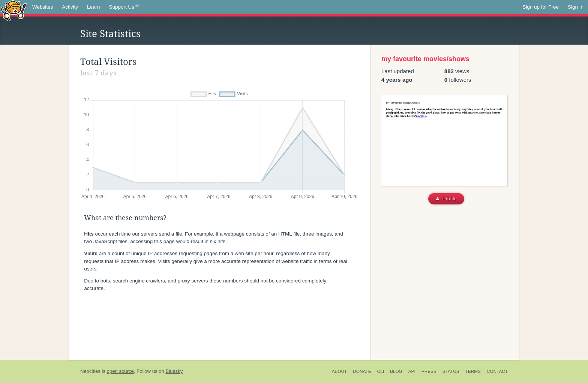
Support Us (124, 7)
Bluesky (174, 371)
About (340, 371)
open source (120, 371)
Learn (94, 7)
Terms (473, 371)
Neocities (90, 371)
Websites (43, 7)
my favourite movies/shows (425, 59)
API (412, 371)
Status (451, 371)
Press (429, 371)
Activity (70, 7)
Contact (497, 371)
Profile (446, 199)
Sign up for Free (541, 7)
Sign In (576, 7)
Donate (362, 371)
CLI (381, 371)
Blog (396, 371)
